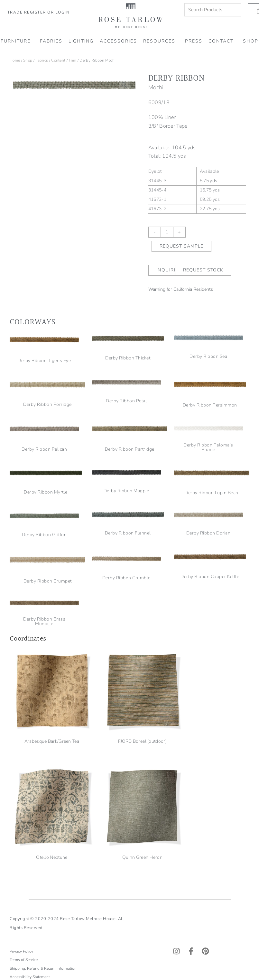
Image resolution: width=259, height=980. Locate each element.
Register (35, 12)
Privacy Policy (21, 806)
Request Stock (203, 270)
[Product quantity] (167, 232)
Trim (72, 60)
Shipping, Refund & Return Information (44, 823)
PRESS (194, 41)
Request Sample (181, 246)
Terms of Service (24, 814)
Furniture (17, 41)
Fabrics (51, 41)
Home (15, 60)
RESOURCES (161, 41)
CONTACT (223, 41)
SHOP (251, 41)
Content (58, 60)
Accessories (118, 41)
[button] (125, 85)
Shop (28, 60)
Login (63, 12)
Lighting (81, 41)
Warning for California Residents (181, 289)
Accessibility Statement (30, 831)
